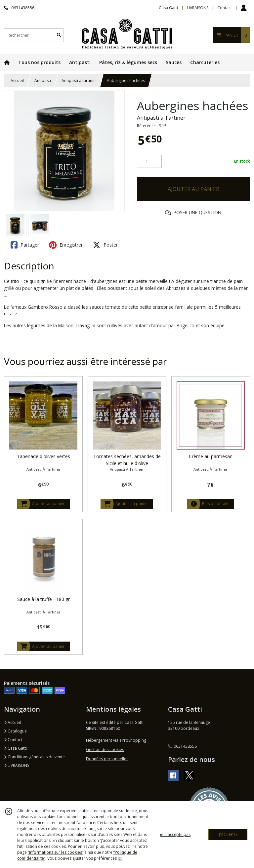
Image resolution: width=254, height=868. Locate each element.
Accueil (17, 80)
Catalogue (15, 731)
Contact (225, 8)
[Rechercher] (59, 35)
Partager (25, 245)
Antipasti (43, 80)
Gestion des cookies (105, 750)
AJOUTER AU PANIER (193, 189)
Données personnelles (107, 759)
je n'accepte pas (175, 834)
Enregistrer (66, 245)
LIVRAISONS (17, 765)
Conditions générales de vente (34, 757)
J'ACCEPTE (228, 834)
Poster (105, 245)
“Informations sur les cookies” (56, 852)
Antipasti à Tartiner (161, 118)
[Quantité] (149, 161)
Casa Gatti (15, 748)
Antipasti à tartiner (79, 80)
